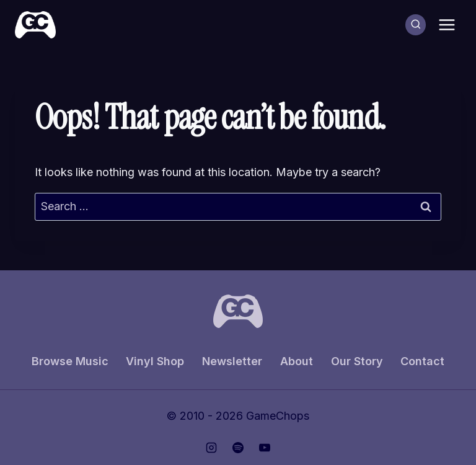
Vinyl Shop (155, 361)
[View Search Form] (416, 25)
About (297, 361)
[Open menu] (447, 24)
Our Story (357, 361)
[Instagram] (211, 448)
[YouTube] (265, 448)
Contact (422, 361)
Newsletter (232, 361)
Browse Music (70, 361)
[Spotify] (238, 448)
